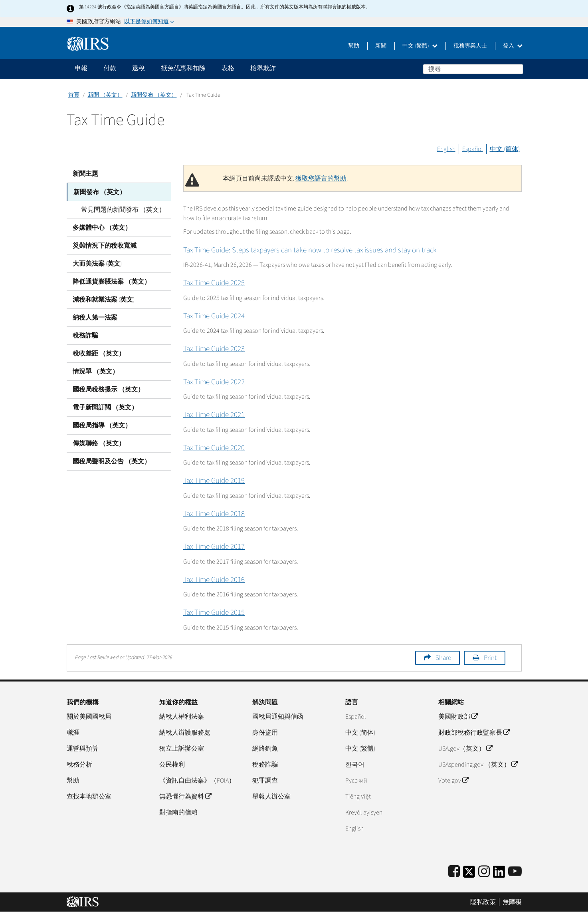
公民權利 (172, 765)
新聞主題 (85, 174)
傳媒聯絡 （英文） (99, 443)
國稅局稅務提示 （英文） (108, 389)
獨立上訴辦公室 (182, 749)
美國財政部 (458, 717)
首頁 (74, 95)
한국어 (355, 765)
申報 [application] (81, 68)
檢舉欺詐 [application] (263, 68)
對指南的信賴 (178, 813)
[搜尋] (473, 69)
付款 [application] (110, 68)
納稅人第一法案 (95, 317)
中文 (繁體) (420, 46)
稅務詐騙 (85, 335)
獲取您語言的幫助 (321, 179)
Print (490, 658)
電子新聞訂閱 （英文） (105, 407)
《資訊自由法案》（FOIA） (197, 781)
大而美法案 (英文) (97, 263)
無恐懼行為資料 (185, 797)
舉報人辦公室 (271, 797)
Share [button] (443, 658)
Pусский (356, 781)
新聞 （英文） (105, 95)
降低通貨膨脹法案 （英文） (112, 281)
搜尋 (517, 69)
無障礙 (512, 902)
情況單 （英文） (96, 371)
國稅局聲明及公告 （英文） (112, 461)
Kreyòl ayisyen (364, 813)
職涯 (73, 733)
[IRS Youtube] (515, 872)
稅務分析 (79, 765)
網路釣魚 (265, 749)
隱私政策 (483, 902)
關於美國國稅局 (89, 717)
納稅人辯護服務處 (185, 733)
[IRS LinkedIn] (499, 874)
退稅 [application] (139, 68)
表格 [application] (228, 68)
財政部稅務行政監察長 (474, 733)
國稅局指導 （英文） (102, 425)
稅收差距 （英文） (99, 353)
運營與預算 (83, 749)
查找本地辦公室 (89, 797)
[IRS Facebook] (454, 872)
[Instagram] (484, 872)
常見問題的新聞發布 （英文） (121, 209)
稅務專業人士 (470, 46)
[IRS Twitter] (469, 874)
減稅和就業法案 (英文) (104, 299)
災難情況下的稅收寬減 (105, 245)
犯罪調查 (265, 781)
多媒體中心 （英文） (102, 227)
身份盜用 (265, 733)
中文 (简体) (505, 149)
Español (473, 149)
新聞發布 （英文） (154, 95)
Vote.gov (453, 781)
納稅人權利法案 (182, 717)
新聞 (381, 46)
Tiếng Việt (358, 797)
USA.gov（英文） (465, 749)
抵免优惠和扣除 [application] (183, 68)
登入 (513, 46)
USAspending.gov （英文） (478, 765)
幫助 (354, 46)
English (446, 149)
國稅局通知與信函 (278, 717)
